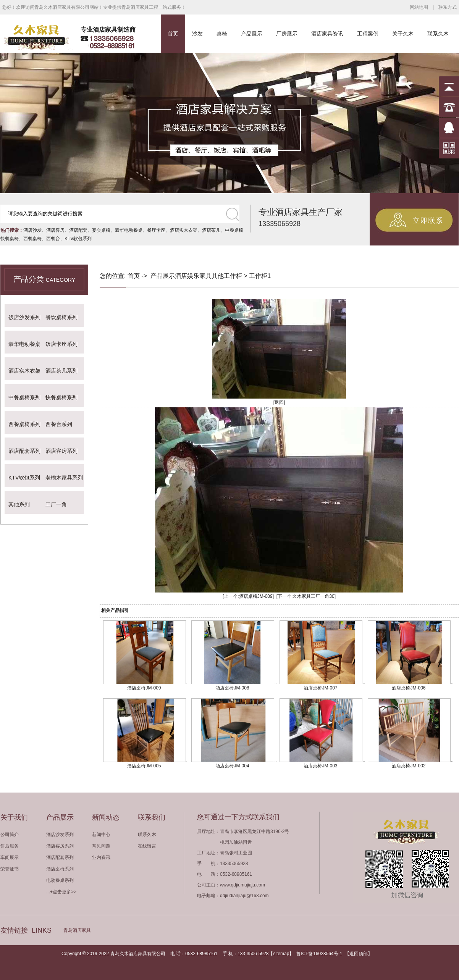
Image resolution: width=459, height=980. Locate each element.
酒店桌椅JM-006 (409, 688)
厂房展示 (287, 34)
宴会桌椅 (101, 230)
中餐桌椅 (234, 230)
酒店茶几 (211, 230)
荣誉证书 (10, 869)
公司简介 (10, 835)
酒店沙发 (32, 230)
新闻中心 (101, 835)
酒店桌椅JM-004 (232, 766)
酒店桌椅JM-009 (256, 596)
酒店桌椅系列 (60, 869)
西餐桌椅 (32, 239)
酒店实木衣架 (184, 230)
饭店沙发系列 (24, 317)
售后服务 (10, 846)
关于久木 (403, 34)
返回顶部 (359, 954)
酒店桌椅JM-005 (144, 766)
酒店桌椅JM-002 (409, 766)
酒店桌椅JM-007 (320, 688)
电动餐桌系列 (60, 880)
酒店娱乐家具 (193, 276)
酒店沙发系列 (60, 835)
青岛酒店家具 (77, 930)
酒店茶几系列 (61, 371)
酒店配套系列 (24, 451)
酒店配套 (78, 230)
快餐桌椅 (10, 239)
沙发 (197, 34)
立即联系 (428, 221)
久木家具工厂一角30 (313, 596)
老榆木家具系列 (64, 478)
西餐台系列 (59, 424)
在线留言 (147, 846)
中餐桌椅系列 (24, 397)
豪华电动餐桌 (129, 230)
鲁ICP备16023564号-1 (319, 954)
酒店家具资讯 (327, 34)
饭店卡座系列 (61, 344)
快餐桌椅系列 (61, 397)
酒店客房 (55, 230)
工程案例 (368, 34)
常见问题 (101, 846)
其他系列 (19, 504)
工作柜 (233, 276)
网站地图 (419, 7)
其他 (218, 276)
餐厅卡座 (156, 230)
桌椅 (222, 34)
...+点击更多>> (61, 892)
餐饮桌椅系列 (61, 317)
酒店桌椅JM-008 (232, 688)
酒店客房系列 (61, 451)
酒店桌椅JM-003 (320, 766)
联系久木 (438, 34)
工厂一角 (56, 504)
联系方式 (448, 7)
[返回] (279, 402)
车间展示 (10, 857)
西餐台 (53, 239)
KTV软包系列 (78, 239)
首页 (173, 34)
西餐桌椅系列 (24, 424)
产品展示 (252, 34)
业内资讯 (101, 857)
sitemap (281, 954)
